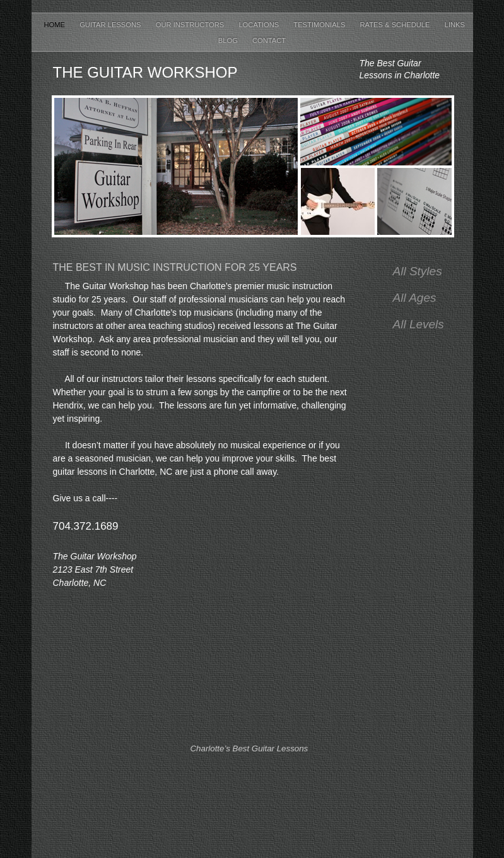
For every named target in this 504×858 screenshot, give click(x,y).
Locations (260, 25)
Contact (269, 40)
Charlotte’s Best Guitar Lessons (249, 748)
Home (56, 25)
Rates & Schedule (396, 25)
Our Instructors (191, 25)
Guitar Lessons (111, 25)
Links (455, 25)
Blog (229, 40)
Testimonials (320, 25)
